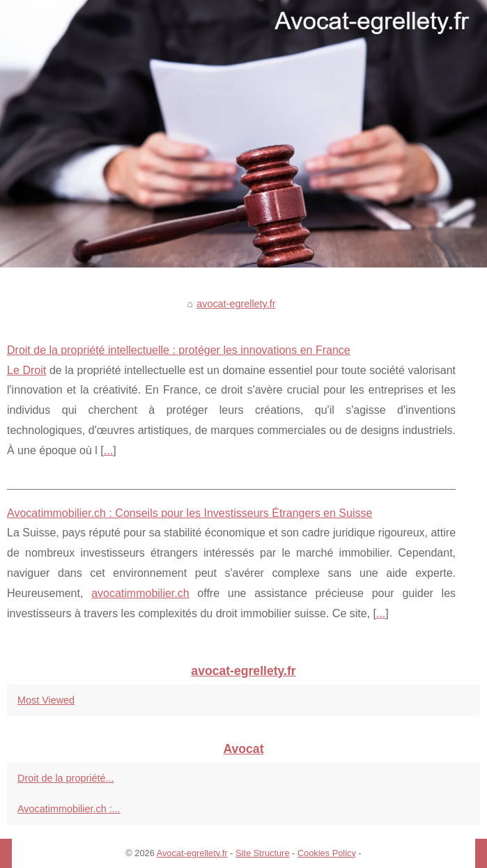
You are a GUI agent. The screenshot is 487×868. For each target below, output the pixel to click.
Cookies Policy (327, 853)
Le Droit (26, 370)
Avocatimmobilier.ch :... (69, 809)
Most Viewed (46, 700)
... (108, 450)
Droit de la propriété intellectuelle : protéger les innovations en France (179, 350)
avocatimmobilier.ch (140, 593)
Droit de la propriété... (65, 778)
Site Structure (263, 853)
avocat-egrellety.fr (236, 304)
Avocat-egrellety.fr (192, 853)
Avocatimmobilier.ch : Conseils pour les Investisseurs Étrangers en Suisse (190, 513)
